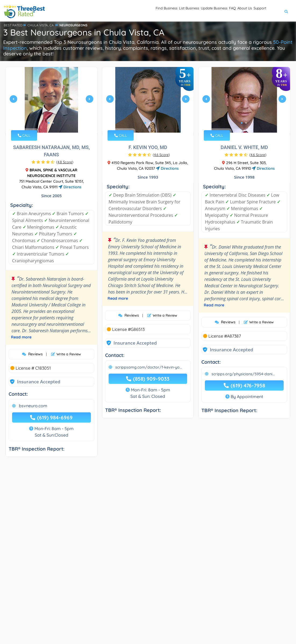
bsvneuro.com (33, 406)
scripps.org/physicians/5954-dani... (243, 374)
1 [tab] (49, 123)
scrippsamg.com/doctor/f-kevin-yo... (149, 367)
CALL (24, 135)
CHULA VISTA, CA (41, 25)
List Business (150, 11)
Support (256, 11)
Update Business (186, 11)
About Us (232, 11)
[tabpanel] (51, 101)
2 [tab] (53, 123)
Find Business (118, 11)
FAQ (213, 11)
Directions (70, 187)
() (65, 162)
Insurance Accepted (39, 382)
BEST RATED (13, 25)
